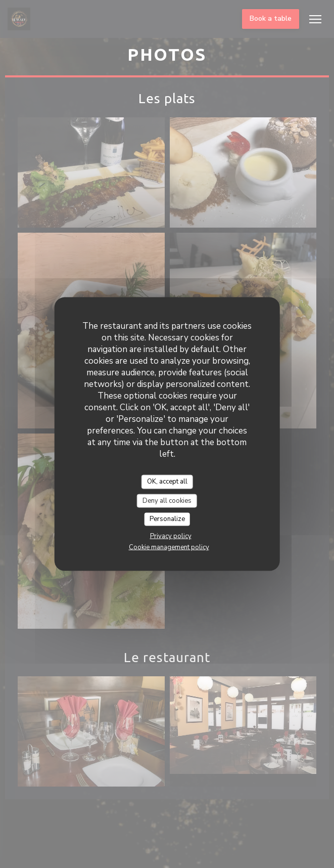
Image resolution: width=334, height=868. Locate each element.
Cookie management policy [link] (169, 547)
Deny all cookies (167, 500)
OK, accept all (167, 482)
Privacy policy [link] (171, 536)
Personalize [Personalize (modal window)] (167, 519)
